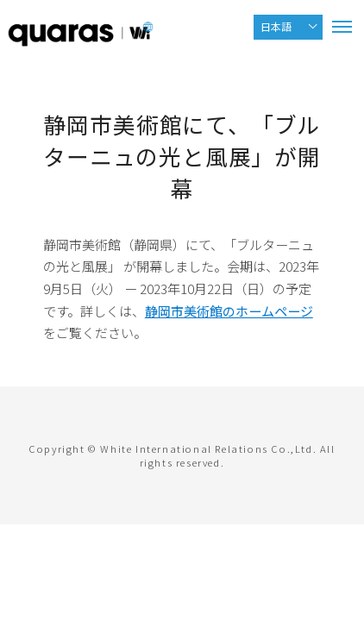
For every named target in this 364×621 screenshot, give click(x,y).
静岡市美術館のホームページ (229, 311)
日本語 (276, 26)
